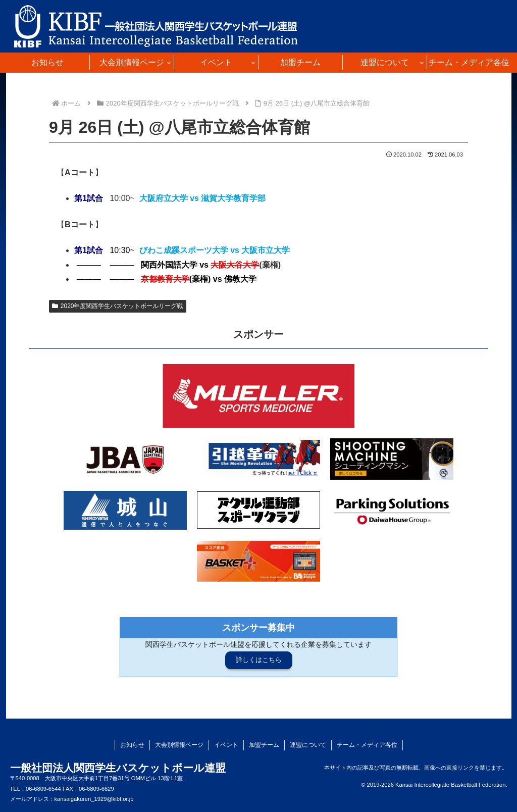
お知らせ (132, 745)
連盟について (308, 745)
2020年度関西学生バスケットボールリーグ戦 (118, 306)
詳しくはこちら (259, 660)
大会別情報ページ (179, 745)
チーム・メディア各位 (367, 745)
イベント (226, 745)
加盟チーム (264, 745)
